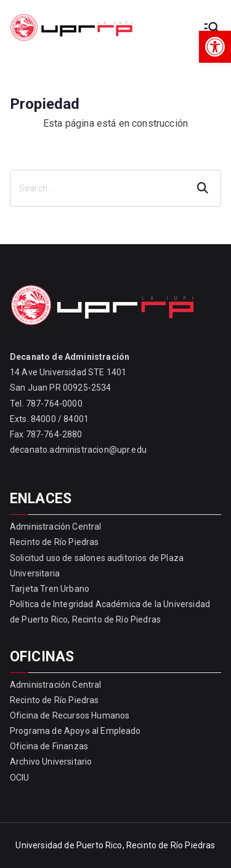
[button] (215, 47)
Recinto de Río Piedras (55, 542)
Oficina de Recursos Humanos (70, 715)
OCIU (20, 778)
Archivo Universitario (51, 762)
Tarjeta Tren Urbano (50, 589)
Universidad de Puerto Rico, (70, 845)
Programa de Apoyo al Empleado (75, 731)
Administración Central (56, 527)
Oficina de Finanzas (49, 746)
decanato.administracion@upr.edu (78, 450)
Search (204, 188)
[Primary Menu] (211, 28)
